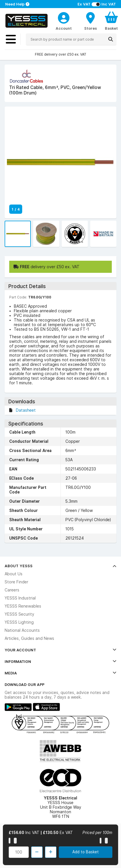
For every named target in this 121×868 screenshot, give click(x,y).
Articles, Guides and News (29, 638)
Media (60, 673)
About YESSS (60, 566)
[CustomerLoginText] (64, 17)
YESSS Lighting (19, 622)
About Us (14, 574)
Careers (12, 590)
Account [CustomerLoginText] (64, 28)
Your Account (60, 650)
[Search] (111, 39)
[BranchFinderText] (90, 21)
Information (60, 661)
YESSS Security (19, 614)
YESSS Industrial (20, 598)
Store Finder (16, 582)
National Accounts (22, 630)
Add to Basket (86, 852)
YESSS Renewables (23, 606)
